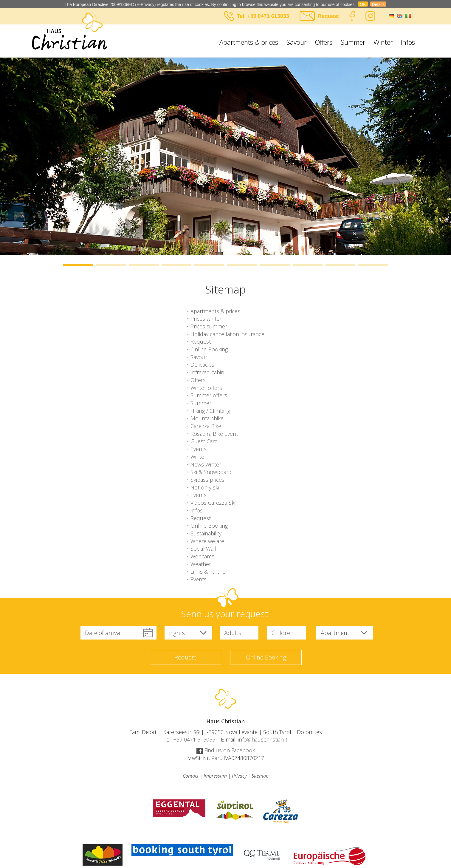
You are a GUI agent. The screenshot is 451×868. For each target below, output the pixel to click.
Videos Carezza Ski (213, 503)
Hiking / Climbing (210, 411)
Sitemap (260, 776)
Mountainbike (207, 418)
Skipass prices (207, 480)
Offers (324, 42)
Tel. (242, 16)
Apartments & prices (249, 42)
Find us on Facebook (226, 750)
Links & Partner (209, 572)
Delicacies (202, 365)
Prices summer (209, 326)
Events (199, 449)
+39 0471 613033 (268, 16)
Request (328, 16)
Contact (191, 776)
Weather (201, 564)
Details (378, 4)
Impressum (215, 776)
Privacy (239, 776)
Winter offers (206, 388)
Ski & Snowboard (211, 472)
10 (373, 265)
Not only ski (205, 487)
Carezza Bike (206, 426)
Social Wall (203, 549)
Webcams (202, 556)
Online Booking (209, 349)
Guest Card (204, 441)
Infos (408, 42)
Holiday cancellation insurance (227, 334)
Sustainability (206, 533)
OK (363, 4)
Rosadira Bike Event (214, 434)
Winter (383, 42)
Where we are (207, 541)
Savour (296, 42)
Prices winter (206, 319)
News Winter (206, 464)
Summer (353, 42)
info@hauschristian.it (263, 739)
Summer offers (209, 395)
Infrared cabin (207, 372)
